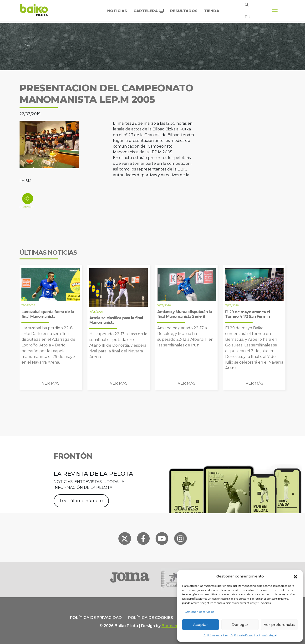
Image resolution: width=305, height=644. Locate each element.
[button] (295, 576)
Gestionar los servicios (199, 612)
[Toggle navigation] (275, 11)
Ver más (51, 383)
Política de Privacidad (245, 635)
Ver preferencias (279, 625)
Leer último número (81, 501)
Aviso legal (269, 635)
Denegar (240, 625)
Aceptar (201, 625)
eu (248, 17)
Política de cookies (216, 635)
